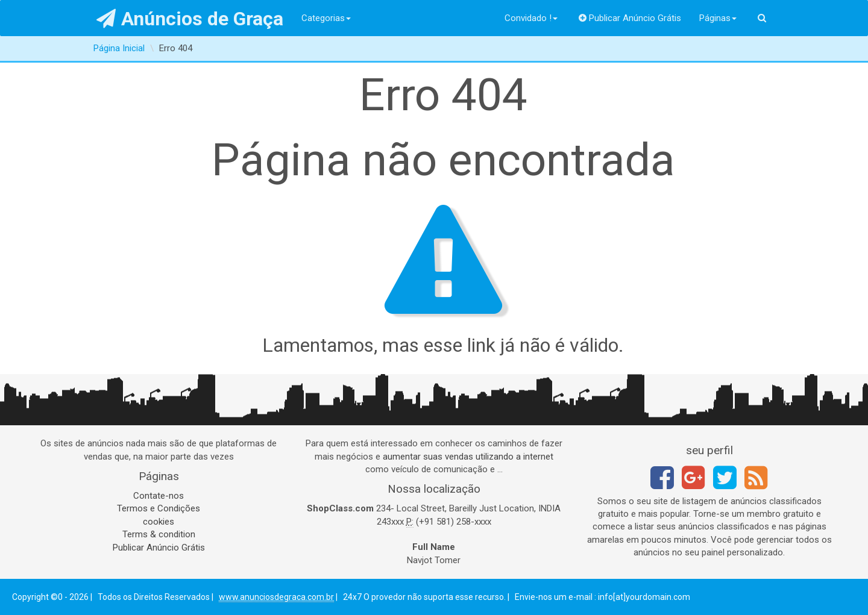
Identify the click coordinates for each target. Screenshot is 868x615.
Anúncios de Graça (190, 19)
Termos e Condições (159, 508)
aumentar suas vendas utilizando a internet (468, 457)
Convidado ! (531, 18)
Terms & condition (159, 534)
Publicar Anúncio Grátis (630, 18)
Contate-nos (159, 496)
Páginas (718, 18)
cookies (159, 522)
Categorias (326, 18)
